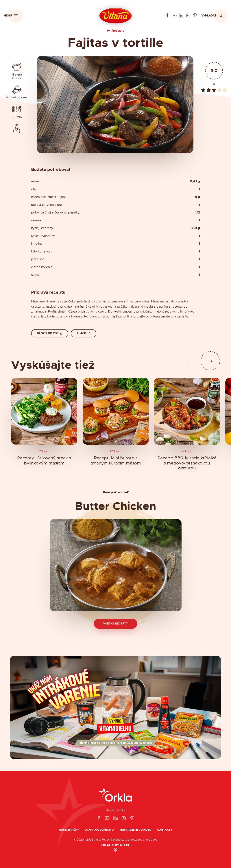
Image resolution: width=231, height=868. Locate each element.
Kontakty (165, 830)
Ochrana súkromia (99, 830)
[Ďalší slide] (210, 361)
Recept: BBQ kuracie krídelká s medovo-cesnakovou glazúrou (187, 463)
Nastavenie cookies (135, 830)
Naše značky (69, 830)
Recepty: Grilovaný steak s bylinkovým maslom (44, 461)
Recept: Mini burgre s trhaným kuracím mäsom (115, 461)
